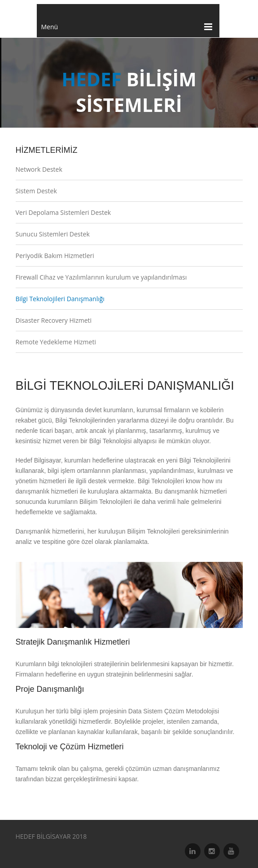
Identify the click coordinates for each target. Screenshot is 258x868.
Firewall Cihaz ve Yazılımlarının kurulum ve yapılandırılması (101, 277)
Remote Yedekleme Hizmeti (56, 342)
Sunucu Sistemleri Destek (53, 234)
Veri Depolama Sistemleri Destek (63, 212)
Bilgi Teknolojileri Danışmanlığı (60, 299)
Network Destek (39, 169)
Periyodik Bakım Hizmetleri (55, 256)
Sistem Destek (36, 191)
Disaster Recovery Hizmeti (54, 320)
